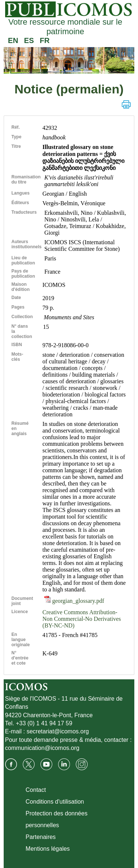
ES (29, 40)
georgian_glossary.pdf (74, 601)
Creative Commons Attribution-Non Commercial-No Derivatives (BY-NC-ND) (82, 619)
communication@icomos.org (42, 748)
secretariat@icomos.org (58, 731)
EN (13, 40)
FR (45, 40)
